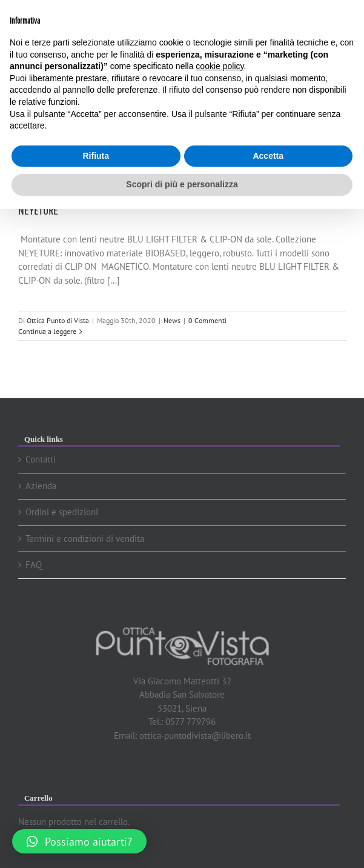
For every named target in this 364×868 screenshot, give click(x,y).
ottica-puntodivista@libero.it (195, 736)
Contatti (41, 459)
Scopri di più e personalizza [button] (182, 184)
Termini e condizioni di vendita (85, 539)
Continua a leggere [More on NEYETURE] (47, 331)
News (172, 320)
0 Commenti (207, 320)
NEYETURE (38, 209)
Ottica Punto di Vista (58, 320)
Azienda (41, 486)
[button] (79, 841)
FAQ (34, 565)
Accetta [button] (268, 156)
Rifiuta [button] (96, 156)
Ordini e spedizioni (62, 512)
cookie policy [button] (220, 66)
